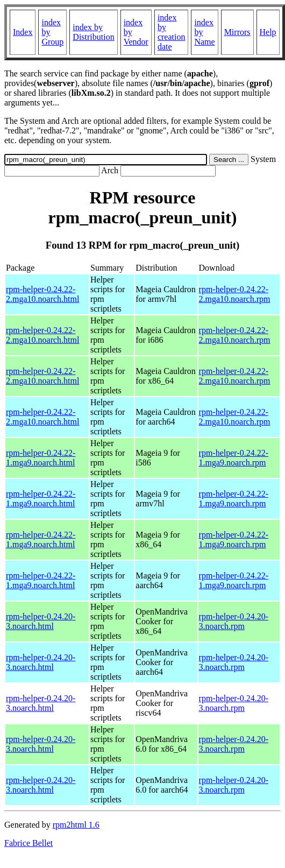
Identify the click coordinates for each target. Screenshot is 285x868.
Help (268, 32)
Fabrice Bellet (28, 843)
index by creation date (172, 32)
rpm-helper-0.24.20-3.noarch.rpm (234, 621)
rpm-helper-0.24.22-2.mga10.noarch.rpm (235, 294)
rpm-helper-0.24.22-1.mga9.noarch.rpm (234, 458)
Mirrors (237, 32)
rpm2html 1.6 (76, 825)
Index (23, 32)
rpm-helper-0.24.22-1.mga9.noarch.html (41, 458)
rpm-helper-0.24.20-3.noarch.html (41, 621)
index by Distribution (93, 32)
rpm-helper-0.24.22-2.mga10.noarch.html (42, 294)
